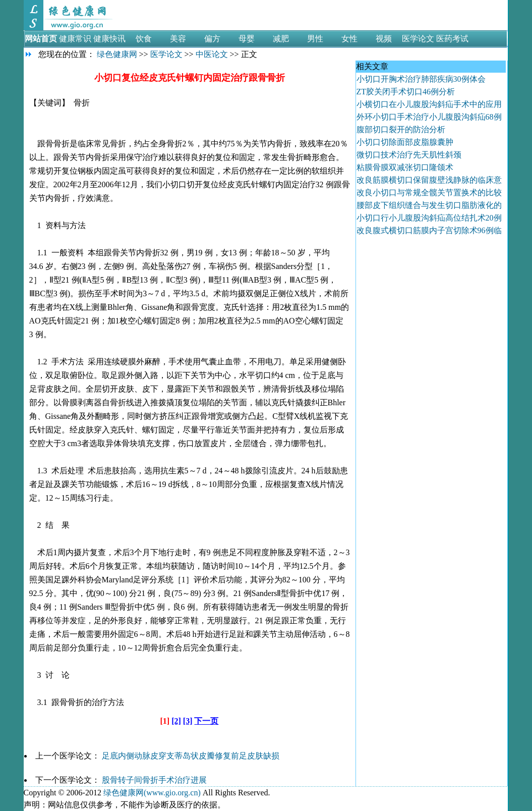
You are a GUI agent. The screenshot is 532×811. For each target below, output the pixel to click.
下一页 (206, 721)
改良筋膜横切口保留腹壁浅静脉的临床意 (429, 180)
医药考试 (452, 39)
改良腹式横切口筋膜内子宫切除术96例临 (429, 230)
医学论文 (418, 39)
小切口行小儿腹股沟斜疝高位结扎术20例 (429, 218)
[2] (176, 721)
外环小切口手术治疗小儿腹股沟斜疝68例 (429, 117)
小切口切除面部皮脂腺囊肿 (405, 142)
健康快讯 (109, 39)
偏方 (212, 39)
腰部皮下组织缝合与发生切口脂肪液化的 (429, 205)
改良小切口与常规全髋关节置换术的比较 (429, 193)
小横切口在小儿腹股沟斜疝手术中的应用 (429, 104)
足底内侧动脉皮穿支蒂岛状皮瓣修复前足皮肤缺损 (191, 756)
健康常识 (75, 39)
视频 (384, 39)
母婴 (247, 39)
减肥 (281, 39)
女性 (349, 39)
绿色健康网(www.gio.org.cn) (152, 793)
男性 (315, 39)
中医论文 (212, 54)
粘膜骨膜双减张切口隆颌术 (405, 167)
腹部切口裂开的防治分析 (401, 129)
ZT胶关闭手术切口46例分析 (406, 92)
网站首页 (41, 39)
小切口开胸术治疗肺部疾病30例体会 (421, 79)
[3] (188, 721)
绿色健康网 (117, 54)
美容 (178, 39)
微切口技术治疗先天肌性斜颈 (409, 155)
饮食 (144, 39)
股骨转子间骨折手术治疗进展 (154, 780)
